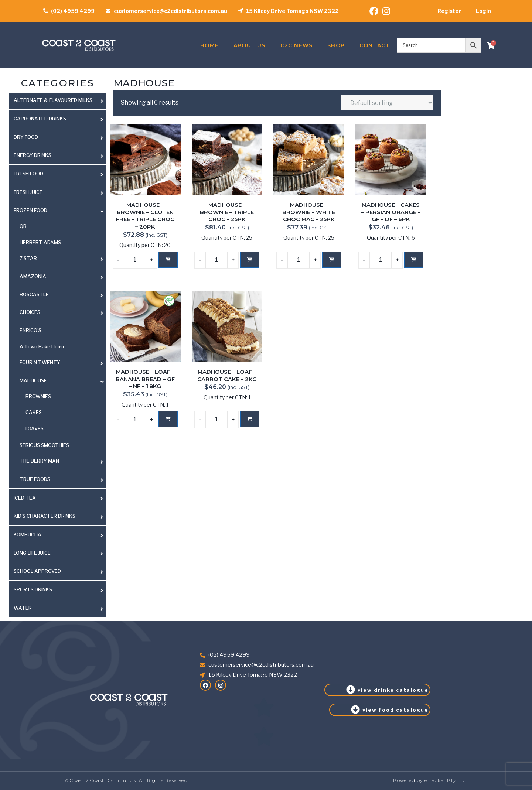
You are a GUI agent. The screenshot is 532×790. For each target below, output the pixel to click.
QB (23, 226)
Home (209, 45)
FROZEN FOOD (30, 210)
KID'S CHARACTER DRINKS (45, 516)
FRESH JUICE (28, 192)
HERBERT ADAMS (40, 242)
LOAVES (35, 428)
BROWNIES (38, 396)
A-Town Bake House (43, 346)
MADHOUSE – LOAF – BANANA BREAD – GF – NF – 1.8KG (145, 379)
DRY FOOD (26, 137)
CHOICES (30, 312)
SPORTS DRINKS (33, 589)
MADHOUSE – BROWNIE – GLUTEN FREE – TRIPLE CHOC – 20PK (145, 216)
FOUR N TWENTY (40, 362)
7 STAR (28, 258)
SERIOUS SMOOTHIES (44, 445)
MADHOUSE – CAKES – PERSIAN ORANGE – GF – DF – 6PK (391, 212)
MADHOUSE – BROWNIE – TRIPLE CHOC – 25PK (227, 212)
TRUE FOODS (35, 479)
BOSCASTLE (34, 294)
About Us (250, 45)
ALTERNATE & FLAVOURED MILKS (53, 100)
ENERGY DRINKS (33, 155)
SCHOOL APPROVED (37, 571)
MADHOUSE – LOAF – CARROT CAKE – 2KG (227, 376)
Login (483, 11)
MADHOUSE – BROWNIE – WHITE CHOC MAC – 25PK (309, 212)
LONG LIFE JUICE (32, 553)
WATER (23, 608)
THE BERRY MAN (39, 461)
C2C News (297, 45)
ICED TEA (25, 498)
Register (449, 11)
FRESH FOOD (28, 174)
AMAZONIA (33, 276)
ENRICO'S (30, 330)
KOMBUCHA (28, 534)
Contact (374, 45)
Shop (336, 45)
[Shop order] (387, 103)
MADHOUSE (33, 380)
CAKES (34, 412)
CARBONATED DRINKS (40, 119)
